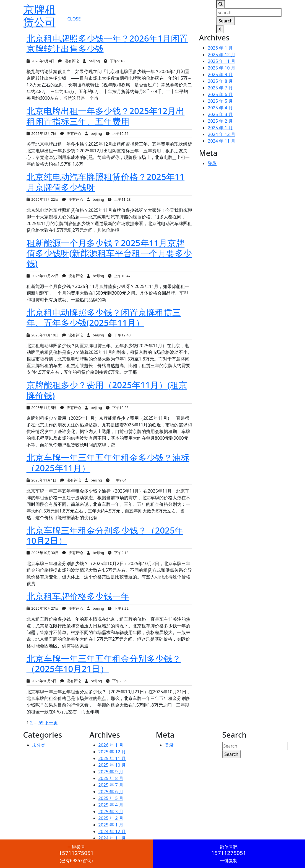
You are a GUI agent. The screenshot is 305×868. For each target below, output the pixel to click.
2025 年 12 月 (221, 55)
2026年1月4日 (41, 61)
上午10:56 (117, 133)
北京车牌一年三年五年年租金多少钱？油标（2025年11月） (108, 463)
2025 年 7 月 (220, 88)
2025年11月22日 (43, 199)
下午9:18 (114, 61)
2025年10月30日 (43, 553)
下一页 (51, 723)
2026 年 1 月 (220, 48)
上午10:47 (119, 276)
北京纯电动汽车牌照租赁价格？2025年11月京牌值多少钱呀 (106, 182)
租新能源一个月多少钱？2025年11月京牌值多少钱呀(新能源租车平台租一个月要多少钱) (109, 253)
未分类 (39, 745)
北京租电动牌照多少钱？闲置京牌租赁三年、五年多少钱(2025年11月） (104, 317)
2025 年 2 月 (220, 121)
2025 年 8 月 (220, 81)
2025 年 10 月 (221, 68)
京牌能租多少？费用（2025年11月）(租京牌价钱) (107, 390)
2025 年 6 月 (220, 94)
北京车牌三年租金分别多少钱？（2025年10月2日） (105, 535)
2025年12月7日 (42, 133)
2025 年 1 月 (220, 128)
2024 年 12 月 (221, 134)
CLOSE (74, 19)
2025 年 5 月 (220, 101)
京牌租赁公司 (39, 16)
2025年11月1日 (42, 480)
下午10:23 (117, 408)
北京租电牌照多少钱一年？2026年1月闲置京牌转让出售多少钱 (107, 43)
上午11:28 (119, 199)
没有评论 (68, 61)
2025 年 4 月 (220, 108)
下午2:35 (116, 681)
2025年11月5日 (42, 408)
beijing (91, 61)
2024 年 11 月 (221, 141)
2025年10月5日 (42, 681)
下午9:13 (118, 553)
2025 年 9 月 (220, 74)
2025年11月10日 (43, 335)
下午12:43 (119, 335)
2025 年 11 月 (221, 61)
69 (41, 723)
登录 (212, 163)
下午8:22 (118, 608)
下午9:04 (116, 480)
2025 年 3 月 (220, 114)
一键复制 (229, 854)
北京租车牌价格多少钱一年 (78, 596)
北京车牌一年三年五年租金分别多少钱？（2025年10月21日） (104, 664)
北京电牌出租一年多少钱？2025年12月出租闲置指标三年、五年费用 (106, 116)
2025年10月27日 (43, 608)
